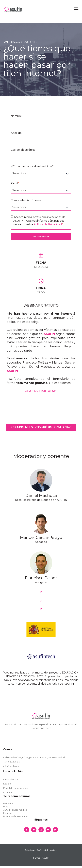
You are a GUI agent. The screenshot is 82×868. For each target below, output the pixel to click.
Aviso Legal (30, 850)
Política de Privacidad (48, 224)
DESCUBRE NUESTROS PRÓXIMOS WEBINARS (41, 427)
